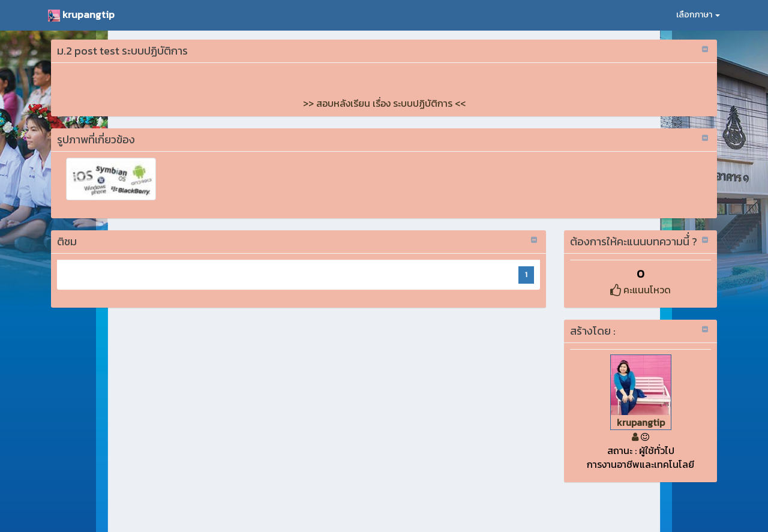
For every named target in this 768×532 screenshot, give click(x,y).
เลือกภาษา (698, 15)
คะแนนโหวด (640, 290)
